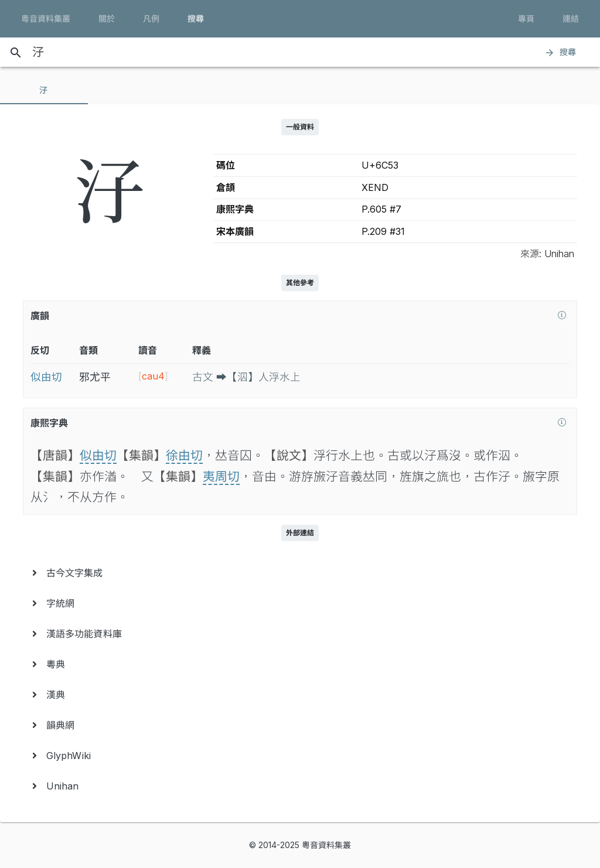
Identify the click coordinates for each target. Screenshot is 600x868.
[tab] (44, 90)
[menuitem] (300, 573)
